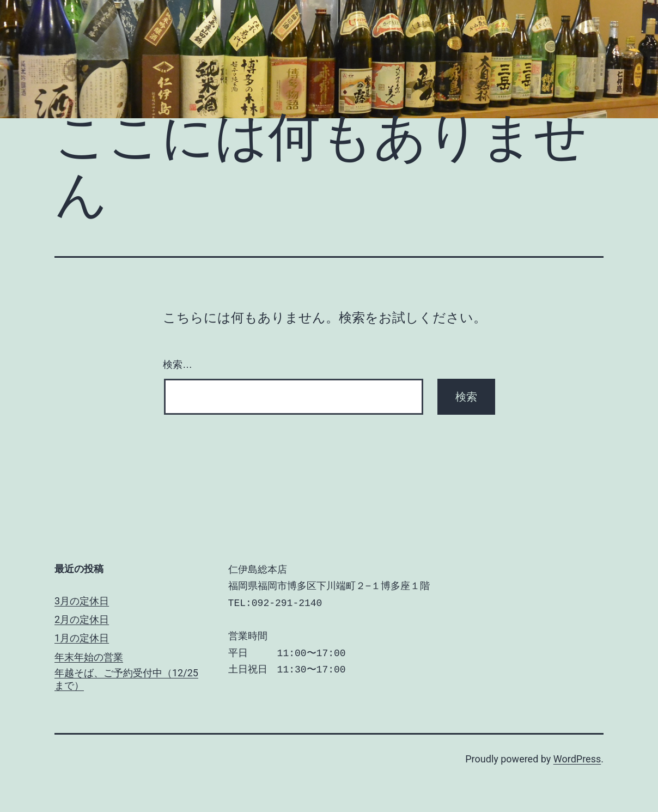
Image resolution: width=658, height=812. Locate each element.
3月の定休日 (82, 601)
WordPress (577, 759)
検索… (178, 365)
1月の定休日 (82, 638)
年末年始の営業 (89, 657)
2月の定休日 (82, 619)
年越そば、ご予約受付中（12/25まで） (126, 679)
